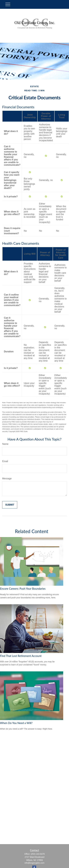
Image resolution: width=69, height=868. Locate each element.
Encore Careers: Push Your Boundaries (23, 589)
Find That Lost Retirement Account (21, 656)
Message (7, 479)
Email (5, 461)
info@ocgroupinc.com (35, 863)
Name (5, 444)
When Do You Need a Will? (16, 723)
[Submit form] (10, 505)
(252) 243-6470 (38, 854)
